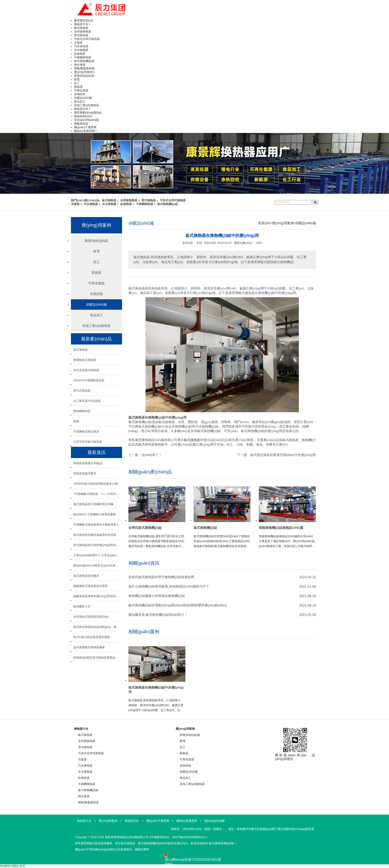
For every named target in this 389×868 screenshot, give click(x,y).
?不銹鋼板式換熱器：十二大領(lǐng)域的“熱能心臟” (96, 494)
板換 (76, 421)
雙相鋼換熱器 (82, 411)
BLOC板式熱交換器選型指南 (92, 637)
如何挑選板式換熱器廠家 (89, 647)
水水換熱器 (81, 50)
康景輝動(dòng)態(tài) (88, 113)
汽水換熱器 (81, 46)
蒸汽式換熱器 (82, 391)
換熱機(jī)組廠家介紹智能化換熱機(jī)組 (157, 596)
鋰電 (77, 79)
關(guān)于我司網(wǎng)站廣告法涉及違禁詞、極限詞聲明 (112, 849)
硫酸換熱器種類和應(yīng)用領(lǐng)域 (96, 596)
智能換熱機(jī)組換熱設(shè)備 (281, 528)
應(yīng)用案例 (84, 72)
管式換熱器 (81, 35)
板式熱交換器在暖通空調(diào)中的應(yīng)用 (283, 455)
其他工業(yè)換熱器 (86, 105)
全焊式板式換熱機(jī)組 (145, 528)
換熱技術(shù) (83, 116)
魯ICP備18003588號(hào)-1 (190, 837)
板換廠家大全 (82, 606)
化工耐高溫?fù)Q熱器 (87, 401)
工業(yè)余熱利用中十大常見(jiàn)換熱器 (96, 555)
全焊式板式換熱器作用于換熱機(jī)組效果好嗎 (161, 577)
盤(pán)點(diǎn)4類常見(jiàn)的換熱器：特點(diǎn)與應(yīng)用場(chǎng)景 (96, 565)
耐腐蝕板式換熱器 (85, 360)
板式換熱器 (81, 28)
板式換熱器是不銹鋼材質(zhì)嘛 (93, 504)
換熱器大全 (82, 24)
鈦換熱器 (80, 54)
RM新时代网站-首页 (13, 866)
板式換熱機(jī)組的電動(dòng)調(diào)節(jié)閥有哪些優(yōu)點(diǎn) (178, 605)
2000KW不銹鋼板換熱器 (89, 380)
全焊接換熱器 (83, 32)
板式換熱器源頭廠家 (86, 576)
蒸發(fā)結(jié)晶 (84, 76)
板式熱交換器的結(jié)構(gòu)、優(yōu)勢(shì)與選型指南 (96, 627)
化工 (77, 83)
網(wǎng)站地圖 (215, 821)
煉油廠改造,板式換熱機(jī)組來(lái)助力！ (158, 615)
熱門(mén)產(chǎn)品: (85, 200)
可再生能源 (81, 90)
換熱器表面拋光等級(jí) (88, 463)
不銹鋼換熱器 (83, 57)
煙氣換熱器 (81, 124)
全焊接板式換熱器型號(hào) (91, 617)
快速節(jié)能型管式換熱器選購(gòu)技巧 (96, 657)
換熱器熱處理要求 (85, 473)
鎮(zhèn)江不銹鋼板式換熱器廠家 (95, 514)
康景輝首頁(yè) (84, 20)
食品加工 (80, 101)
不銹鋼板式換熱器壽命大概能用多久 (96, 525)
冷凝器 (78, 43)
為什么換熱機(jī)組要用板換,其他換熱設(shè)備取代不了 (169, 586)
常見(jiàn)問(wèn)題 (86, 120)
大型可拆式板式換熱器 (88, 442)
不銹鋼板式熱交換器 (86, 431)
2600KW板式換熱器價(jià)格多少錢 (96, 484)
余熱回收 (80, 94)
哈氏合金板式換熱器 (86, 370)
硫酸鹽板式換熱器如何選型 (91, 586)
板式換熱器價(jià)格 (221, 843)
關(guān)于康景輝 (85, 127)
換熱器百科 (82, 109)
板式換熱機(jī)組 (84, 61)
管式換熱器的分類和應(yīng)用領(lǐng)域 (96, 545)
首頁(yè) (264, 223)
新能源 (78, 87)
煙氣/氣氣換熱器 (84, 68)
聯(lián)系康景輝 (85, 131)
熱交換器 (80, 65)
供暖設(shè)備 (83, 98)
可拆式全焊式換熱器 (87, 39)
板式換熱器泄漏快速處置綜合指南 (95, 535)
